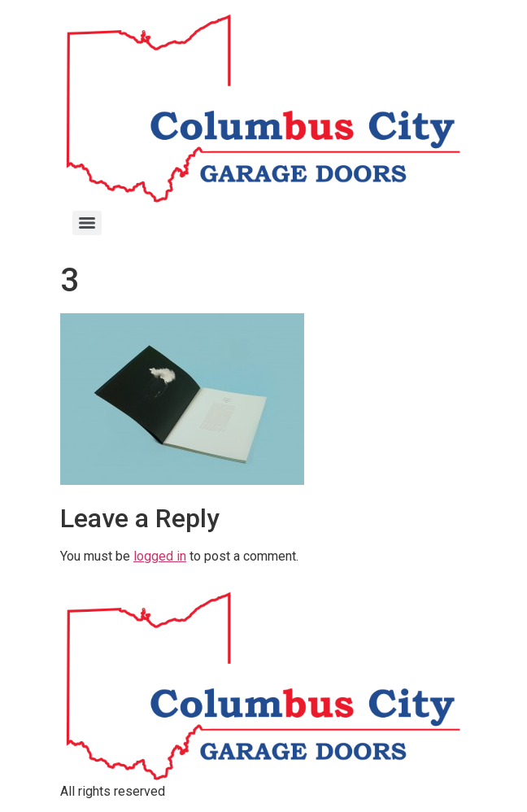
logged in (160, 556)
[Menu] (87, 223)
